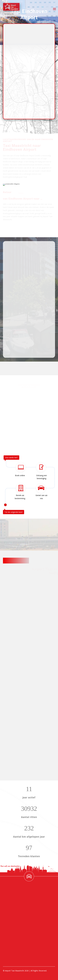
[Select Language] (12, 14)
